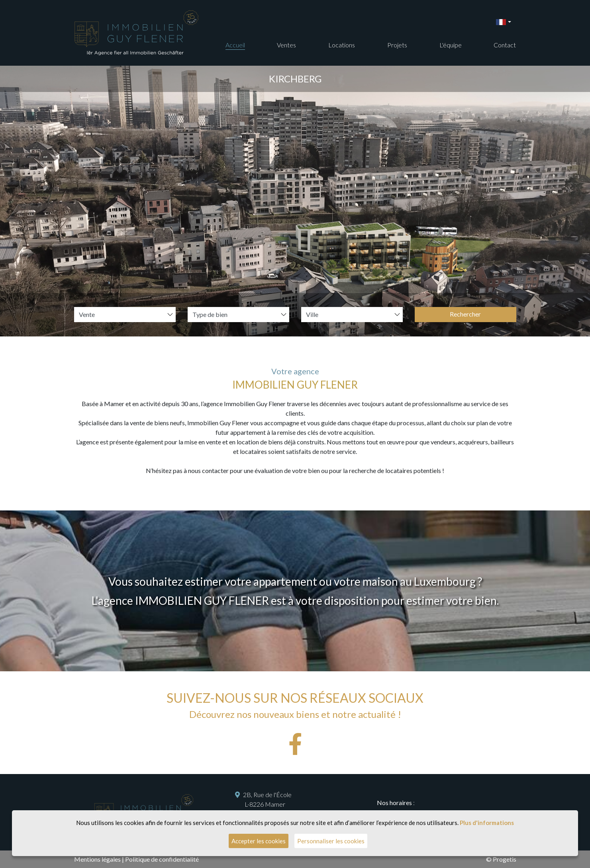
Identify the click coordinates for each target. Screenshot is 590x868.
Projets (397, 45)
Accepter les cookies (259, 841)
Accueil (235, 45)
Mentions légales (97, 859)
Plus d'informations (487, 823)
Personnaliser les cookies (331, 841)
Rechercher (465, 314)
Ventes (286, 45)
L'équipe (451, 45)
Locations (342, 45)
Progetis (505, 859)
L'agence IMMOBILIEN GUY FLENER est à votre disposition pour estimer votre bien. (295, 600)
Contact (505, 45)
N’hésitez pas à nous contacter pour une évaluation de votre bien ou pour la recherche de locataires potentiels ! (295, 470)
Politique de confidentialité (162, 859)
